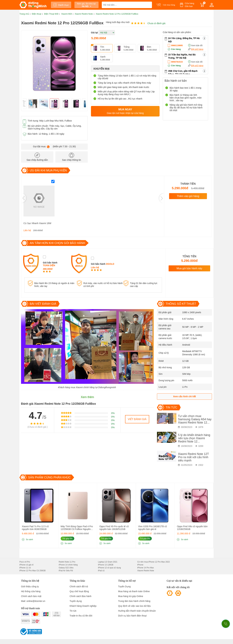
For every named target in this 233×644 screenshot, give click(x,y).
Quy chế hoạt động (79, 591)
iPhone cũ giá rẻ (26, 565)
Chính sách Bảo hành (80, 596)
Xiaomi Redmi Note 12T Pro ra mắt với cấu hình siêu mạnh (193, 457)
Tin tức (73, 611)
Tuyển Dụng (124, 586)
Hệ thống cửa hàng (31, 591)
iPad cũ (101, 571)
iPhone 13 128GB (106, 565)
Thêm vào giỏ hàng (188, 196)
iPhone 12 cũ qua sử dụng (109, 568)
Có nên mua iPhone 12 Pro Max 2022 (153, 562)
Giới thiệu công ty (30, 586)
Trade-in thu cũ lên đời (81, 616)
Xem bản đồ (197, 45)
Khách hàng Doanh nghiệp (83, 606)
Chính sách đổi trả (79, 586)
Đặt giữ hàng (197, 49)
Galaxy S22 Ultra (66, 568)
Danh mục (61, 5)
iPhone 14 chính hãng (68, 565)
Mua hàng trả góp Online (131, 596)
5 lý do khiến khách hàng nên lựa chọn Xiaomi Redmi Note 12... (194, 438)
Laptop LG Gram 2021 (108, 562)
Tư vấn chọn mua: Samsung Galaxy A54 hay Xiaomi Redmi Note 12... (195, 419)
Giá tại (94, 33)
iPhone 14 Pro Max (145, 568)
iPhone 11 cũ (25, 568)
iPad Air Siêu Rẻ (66, 571)
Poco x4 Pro (25, 562)
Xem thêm (87, 397)
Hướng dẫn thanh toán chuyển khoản (137, 611)
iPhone (140, 565)
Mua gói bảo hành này (189, 268)
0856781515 (177, 62)
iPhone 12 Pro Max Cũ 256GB (32, 571)
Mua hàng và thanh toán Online (134, 591)
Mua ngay (125, 111)
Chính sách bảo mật (31, 596)
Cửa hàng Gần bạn (189, 5)
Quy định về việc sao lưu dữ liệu (134, 606)
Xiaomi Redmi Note (146, 571)
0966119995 (177, 45)
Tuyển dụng (76, 601)
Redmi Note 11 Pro (67, 562)
